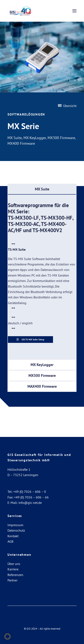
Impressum (15, 525)
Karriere (13, 569)
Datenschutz (16, 530)
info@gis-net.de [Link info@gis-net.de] (30, 503)
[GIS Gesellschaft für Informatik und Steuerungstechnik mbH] (21, 11)
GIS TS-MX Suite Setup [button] (31, 339)
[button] (74, 11)
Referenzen (15, 575)
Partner (12, 580)
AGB (10, 541)
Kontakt (13, 536)
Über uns (14, 564)
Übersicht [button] (67, 106)
